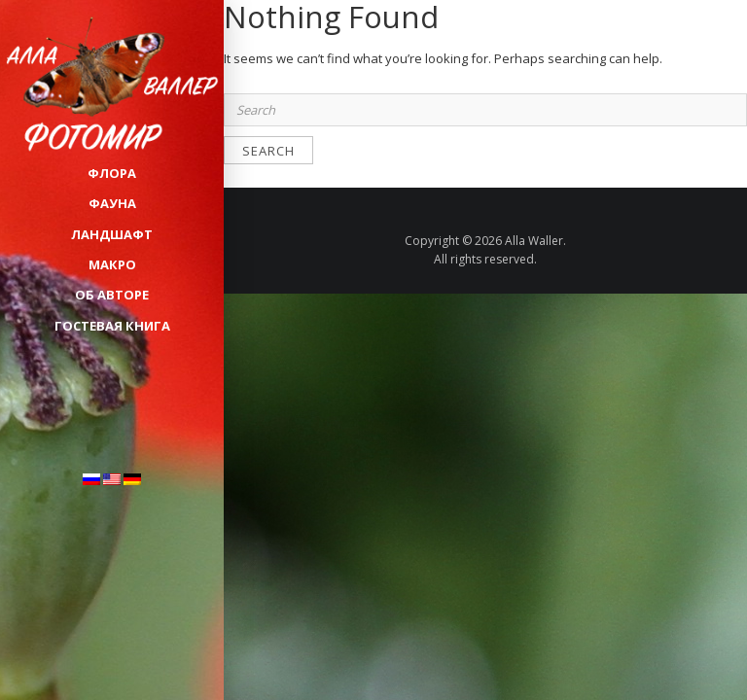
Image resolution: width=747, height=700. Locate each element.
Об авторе (112, 295)
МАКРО (112, 264)
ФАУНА (112, 203)
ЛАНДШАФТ (112, 234)
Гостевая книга (112, 326)
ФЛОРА (112, 173)
